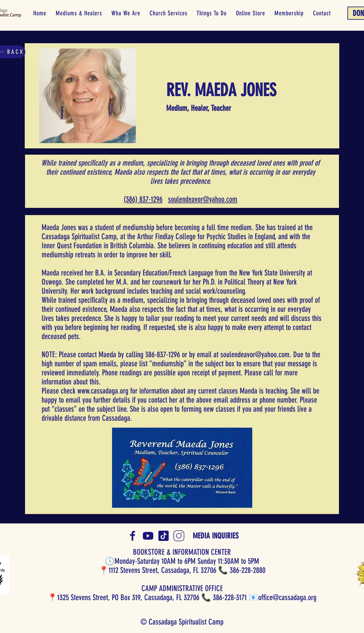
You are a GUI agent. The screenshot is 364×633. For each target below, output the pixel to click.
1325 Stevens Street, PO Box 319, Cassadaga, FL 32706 (128, 597)
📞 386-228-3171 (224, 597)
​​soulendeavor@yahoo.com (203, 199)
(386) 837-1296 (143, 199)
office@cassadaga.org (287, 597)
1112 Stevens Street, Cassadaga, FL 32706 (162, 570)
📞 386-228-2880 (242, 570)
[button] (79, 13)
